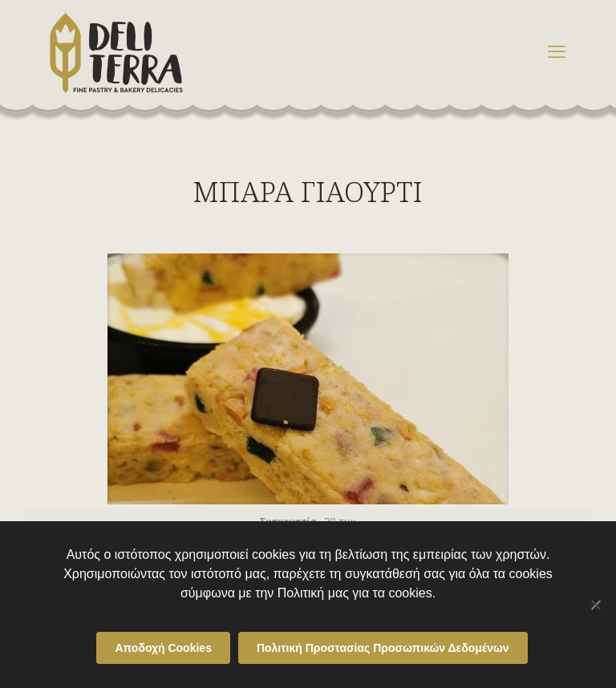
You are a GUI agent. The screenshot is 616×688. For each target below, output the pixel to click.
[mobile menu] (557, 52)
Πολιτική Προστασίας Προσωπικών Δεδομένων (383, 648)
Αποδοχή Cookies (163, 648)
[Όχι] (596, 605)
